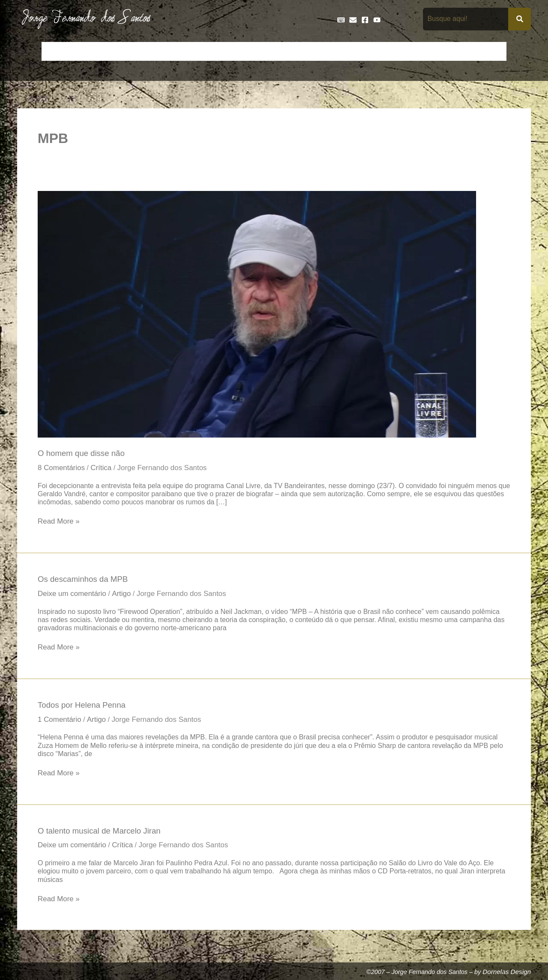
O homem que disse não (83, 453)
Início (55, 51)
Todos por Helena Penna (83, 707)
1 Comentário (60, 722)
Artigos (85, 51)
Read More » (60, 522)
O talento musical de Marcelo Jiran (101, 834)
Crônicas (174, 51)
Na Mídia (422, 51)
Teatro (491, 51)
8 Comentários (62, 468)
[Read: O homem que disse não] (257, 314)
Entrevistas (288, 51)
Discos (251, 51)
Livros (389, 51)
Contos (139, 51)
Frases (326, 51)
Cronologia (214, 51)
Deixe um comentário (73, 596)
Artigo (125, 596)
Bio (112, 51)
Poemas (459, 51)
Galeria (358, 51)
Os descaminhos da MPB (84, 581)
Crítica (103, 468)
